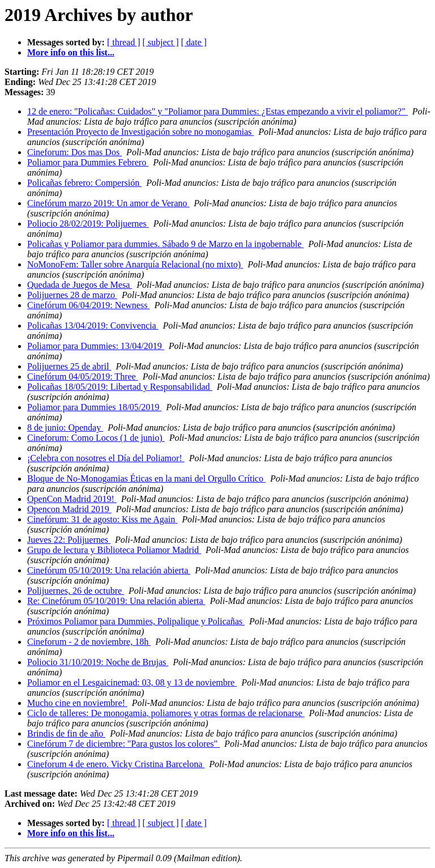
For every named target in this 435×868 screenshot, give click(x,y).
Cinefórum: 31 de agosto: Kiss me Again (102, 519)
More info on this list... (71, 52)
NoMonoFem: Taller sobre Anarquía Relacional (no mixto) (135, 264)
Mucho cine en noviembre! (77, 703)
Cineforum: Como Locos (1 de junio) (96, 438)
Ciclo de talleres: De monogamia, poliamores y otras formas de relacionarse (166, 713)
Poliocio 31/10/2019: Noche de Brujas (98, 662)
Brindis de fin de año (66, 733)
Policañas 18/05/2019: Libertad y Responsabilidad (120, 387)
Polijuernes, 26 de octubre (76, 591)
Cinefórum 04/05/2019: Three (83, 376)
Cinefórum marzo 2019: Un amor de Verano (108, 203)
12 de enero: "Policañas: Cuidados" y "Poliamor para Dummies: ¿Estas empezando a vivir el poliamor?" (217, 111)
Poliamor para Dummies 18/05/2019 (94, 407)
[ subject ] (161, 42)
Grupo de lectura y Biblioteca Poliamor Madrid (114, 550)
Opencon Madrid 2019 (69, 509)
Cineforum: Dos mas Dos (74, 152)
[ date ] (194, 42)
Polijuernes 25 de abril (69, 366)
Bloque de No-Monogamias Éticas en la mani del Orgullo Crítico (146, 478)
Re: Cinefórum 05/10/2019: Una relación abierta (116, 601)
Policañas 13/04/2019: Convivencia (93, 326)
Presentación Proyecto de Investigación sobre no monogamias (140, 132)
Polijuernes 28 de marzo (72, 295)
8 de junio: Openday (65, 427)
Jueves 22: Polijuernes (69, 540)
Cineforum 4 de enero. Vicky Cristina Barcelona (116, 764)
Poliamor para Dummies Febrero (88, 162)
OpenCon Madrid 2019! (72, 499)
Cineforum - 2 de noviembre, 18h (89, 642)
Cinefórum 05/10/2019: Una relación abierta (109, 570)
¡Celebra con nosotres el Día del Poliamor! (106, 458)
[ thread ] (124, 42)
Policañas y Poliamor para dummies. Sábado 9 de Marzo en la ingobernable (165, 244)
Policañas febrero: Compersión (84, 183)
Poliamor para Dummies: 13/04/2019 (96, 346)
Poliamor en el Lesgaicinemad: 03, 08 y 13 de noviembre (132, 682)
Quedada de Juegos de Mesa (80, 285)
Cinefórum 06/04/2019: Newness (88, 305)
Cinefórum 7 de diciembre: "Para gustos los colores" (123, 744)
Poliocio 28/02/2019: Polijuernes (88, 224)
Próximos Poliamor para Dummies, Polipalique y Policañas (136, 621)
